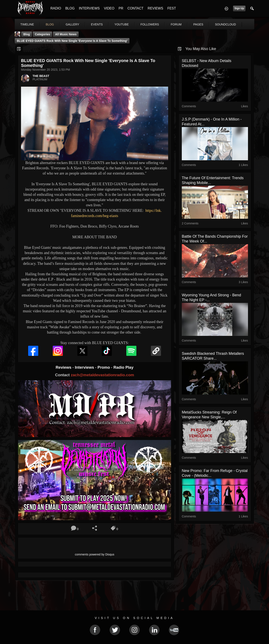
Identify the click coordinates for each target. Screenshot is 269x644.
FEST (172, 8)
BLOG (70, 8)
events (97, 24)
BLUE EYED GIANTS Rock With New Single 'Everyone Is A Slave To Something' (72, 41)
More (221, 24)
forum (176, 24)
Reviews (64, 367)
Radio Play (123, 367)
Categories (42, 34)
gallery (72, 24)
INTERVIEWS (89, 8)
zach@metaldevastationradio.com (102, 375)
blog (50, 24)
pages (198, 24)
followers (150, 24)
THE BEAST (41, 76)
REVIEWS (156, 8)
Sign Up (239, 8)
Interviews (85, 367)
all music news (66, 34)
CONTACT (135, 8)
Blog (27, 34)
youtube (122, 24)
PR (121, 8)
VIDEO (109, 8)
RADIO (56, 8)
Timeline (27, 24)
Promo (104, 367)
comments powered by (95, 554)
